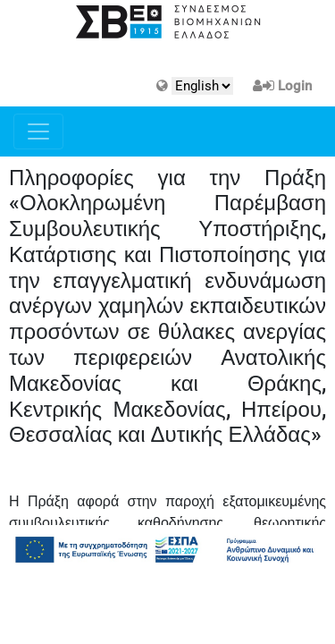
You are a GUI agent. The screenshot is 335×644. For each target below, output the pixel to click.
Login (295, 86)
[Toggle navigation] (38, 131)
